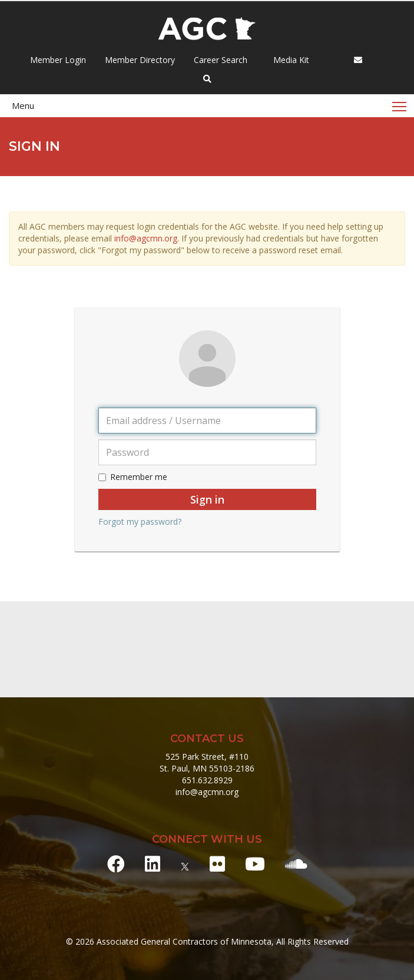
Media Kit (290, 60)
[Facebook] (116, 864)
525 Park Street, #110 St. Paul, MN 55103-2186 (207, 762)
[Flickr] (217, 864)
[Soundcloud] (296, 864)
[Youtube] (255, 864)
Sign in (207, 499)
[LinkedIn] (153, 864)
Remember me (133, 477)
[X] (185, 864)
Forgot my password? (140, 522)
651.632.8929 (207, 780)
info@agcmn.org (146, 238)
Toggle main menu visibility (400, 103)
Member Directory (139, 60)
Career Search (219, 60)
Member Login (58, 60)
